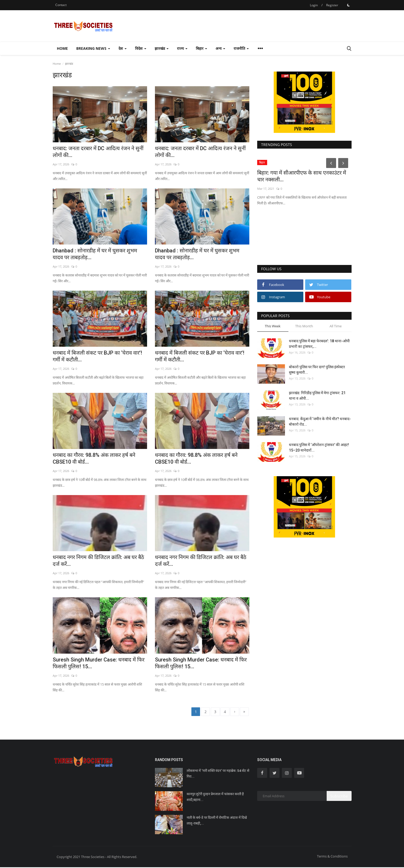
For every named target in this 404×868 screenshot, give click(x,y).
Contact (61, 5)
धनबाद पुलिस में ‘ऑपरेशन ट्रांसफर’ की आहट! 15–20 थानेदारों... (319, 447)
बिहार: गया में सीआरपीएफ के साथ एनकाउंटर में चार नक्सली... (302, 176)
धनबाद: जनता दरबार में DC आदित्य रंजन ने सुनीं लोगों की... (98, 152)
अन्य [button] (220, 48)
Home (62, 48)
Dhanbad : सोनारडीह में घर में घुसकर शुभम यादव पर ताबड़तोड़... (95, 254)
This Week (273, 326)
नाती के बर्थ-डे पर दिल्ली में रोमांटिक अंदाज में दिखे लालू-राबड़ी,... (217, 821)
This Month (304, 326)
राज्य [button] (182, 48)
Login (314, 5)
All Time (336, 326)
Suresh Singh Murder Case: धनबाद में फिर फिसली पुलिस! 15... (99, 663)
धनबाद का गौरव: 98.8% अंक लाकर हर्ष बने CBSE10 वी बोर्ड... (94, 458)
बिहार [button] (201, 48)
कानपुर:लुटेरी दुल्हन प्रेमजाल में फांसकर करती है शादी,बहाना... (215, 798)
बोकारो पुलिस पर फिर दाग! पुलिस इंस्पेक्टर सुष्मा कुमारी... (317, 370)
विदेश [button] (141, 48)
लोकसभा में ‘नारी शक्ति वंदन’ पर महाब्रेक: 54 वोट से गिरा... (218, 774)
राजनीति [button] (241, 48)
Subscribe (339, 797)
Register (332, 5)
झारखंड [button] (162, 48)
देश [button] (123, 48)
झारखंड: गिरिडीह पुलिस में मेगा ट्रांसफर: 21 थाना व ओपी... (317, 396)
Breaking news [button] (93, 48)
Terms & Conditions (332, 857)
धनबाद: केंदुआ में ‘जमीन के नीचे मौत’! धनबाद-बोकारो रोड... (320, 422)
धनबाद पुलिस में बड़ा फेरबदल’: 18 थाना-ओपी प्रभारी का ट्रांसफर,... (319, 344)
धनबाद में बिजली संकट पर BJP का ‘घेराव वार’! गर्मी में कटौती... (97, 356)
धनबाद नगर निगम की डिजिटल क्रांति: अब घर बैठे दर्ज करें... (98, 561)
